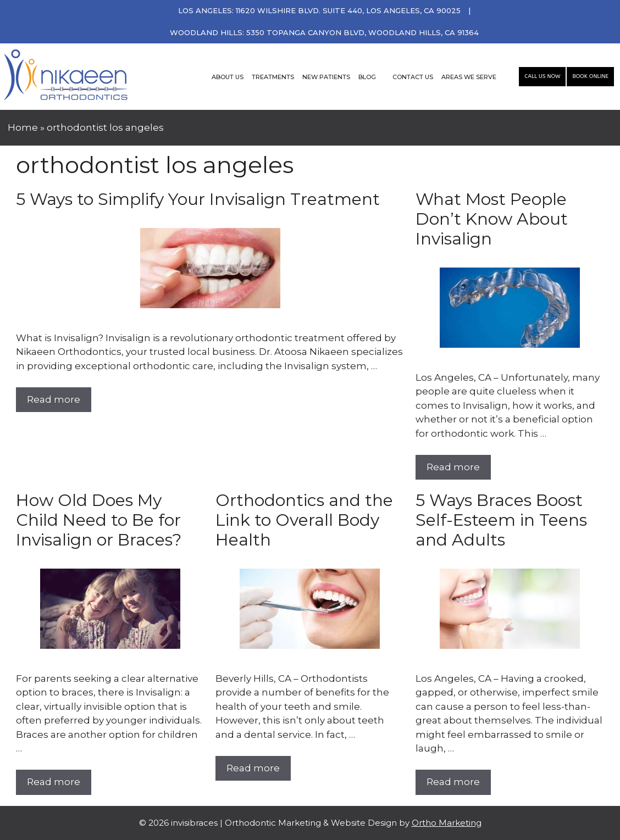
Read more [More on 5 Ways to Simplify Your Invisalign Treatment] (54, 399)
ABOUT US (228, 77)
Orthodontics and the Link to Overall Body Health (304, 520)
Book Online (590, 76)
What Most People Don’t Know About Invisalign (492, 219)
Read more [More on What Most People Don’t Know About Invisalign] (453, 467)
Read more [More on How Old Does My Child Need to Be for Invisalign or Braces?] (54, 782)
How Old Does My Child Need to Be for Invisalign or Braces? (99, 520)
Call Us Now (542, 76)
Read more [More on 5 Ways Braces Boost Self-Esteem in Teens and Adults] (453, 782)
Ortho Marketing (447, 823)
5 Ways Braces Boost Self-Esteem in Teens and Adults (501, 520)
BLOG (367, 77)
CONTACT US (413, 77)
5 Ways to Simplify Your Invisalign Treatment (198, 199)
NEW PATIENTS (326, 77)
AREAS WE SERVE (469, 77)
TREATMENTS (273, 77)
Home (23, 127)
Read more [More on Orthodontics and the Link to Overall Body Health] (253, 768)
